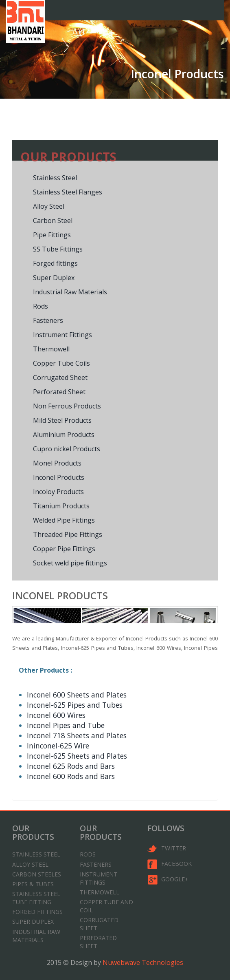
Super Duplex (54, 278)
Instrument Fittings (62, 335)
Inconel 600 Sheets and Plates (77, 695)
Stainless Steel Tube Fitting (36, 898)
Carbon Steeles (37, 874)
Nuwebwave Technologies (143, 962)
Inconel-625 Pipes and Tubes (75, 705)
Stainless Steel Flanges (68, 192)
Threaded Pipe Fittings (68, 534)
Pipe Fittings (52, 235)
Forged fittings (55, 263)
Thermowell (51, 349)
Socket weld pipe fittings (70, 563)
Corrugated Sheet (60, 377)
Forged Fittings (37, 912)
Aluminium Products (64, 435)
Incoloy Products (58, 492)
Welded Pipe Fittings (64, 520)
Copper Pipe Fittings (64, 549)
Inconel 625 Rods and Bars (71, 766)
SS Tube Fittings (58, 249)
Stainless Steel (55, 178)
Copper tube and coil (106, 906)
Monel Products (57, 463)
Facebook (170, 864)
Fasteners (48, 320)
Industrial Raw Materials (70, 292)
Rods (41, 306)
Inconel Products (59, 477)
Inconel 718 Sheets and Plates (77, 735)
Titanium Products (61, 506)
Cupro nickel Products (67, 449)
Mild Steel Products (62, 420)
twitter (167, 849)
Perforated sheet (98, 942)
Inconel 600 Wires (56, 715)
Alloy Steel (49, 206)
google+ (168, 880)
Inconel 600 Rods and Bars (71, 776)
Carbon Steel (53, 221)
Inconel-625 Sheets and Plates (77, 756)
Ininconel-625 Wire (58, 746)
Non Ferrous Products (67, 406)
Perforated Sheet (59, 392)
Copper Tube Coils (61, 363)
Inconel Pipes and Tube (66, 725)
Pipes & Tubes (33, 884)
